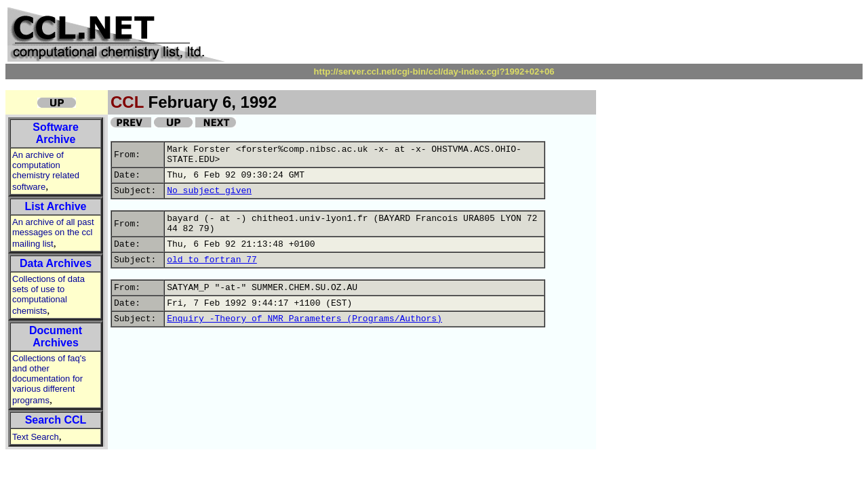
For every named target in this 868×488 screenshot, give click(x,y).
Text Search (36, 437)
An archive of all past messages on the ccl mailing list (53, 233)
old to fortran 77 (212, 260)
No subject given (209, 191)
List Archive (56, 206)
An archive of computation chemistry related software (46, 171)
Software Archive (56, 133)
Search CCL (56, 420)
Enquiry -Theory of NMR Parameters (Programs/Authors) (304, 319)
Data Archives (56, 263)
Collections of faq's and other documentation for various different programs (49, 379)
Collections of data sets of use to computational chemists (48, 295)
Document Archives (56, 337)
